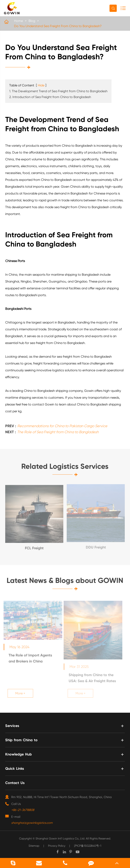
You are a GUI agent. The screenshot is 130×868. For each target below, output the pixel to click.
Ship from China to (21, 740)
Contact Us (15, 783)
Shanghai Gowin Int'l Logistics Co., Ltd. (60, 838)
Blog (32, 21)
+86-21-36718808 (23, 810)
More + (19, 693)
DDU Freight (96, 546)
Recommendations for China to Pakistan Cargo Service (62, 424)
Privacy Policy (57, 846)
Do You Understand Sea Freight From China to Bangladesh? (58, 26)
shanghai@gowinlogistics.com (32, 823)
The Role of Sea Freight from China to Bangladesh (58, 430)
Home (18, 21)
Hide (41, 85)
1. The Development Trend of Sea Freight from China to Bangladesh (58, 91)
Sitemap (34, 846)
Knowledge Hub (18, 754)
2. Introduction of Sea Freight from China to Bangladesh (50, 97)
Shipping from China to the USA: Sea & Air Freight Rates (91, 678)
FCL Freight (34, 547)
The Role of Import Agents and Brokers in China (29, 658)
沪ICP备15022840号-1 (88, 846)
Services (12, 726)
